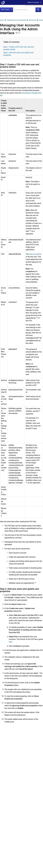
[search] (24, 10)
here (10, 642)
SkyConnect (33, 20)
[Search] (38, 10)
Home (2, 20)
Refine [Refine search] (7, 10)
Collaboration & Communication (16, 20)
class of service (35, 254)
